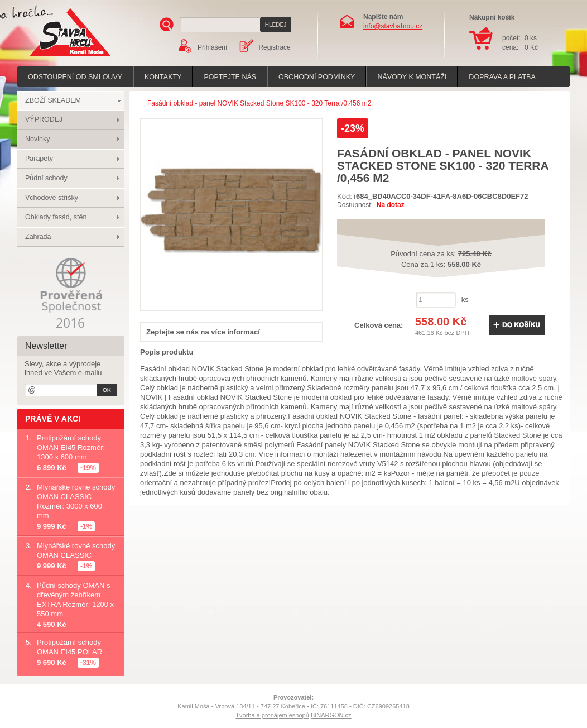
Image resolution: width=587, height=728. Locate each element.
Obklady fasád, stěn (56, 217)
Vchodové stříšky (52, 198)
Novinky (37, 139)
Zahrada (38, 237)
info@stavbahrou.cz (393, 26)
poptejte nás (230, 77)
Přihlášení (212, 47)
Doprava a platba (502, 77)
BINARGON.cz (331, 715)
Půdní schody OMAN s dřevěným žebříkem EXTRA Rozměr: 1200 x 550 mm (75, 600)
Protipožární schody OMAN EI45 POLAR (69, 647)
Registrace (274, 47)
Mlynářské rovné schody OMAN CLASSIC (76, 550)
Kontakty (163, 77)
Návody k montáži (412, 77)
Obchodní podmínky (317, 77)
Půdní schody (46, 178)
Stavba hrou (53, 58)
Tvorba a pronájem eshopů (272, 715)
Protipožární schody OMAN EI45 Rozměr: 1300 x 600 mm (71, 447)
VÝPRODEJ (44, 119)
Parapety (39, 159)
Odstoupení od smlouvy (75, 77)
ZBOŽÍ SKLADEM (53, 100)
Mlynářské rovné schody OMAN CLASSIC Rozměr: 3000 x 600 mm (76, 501)
